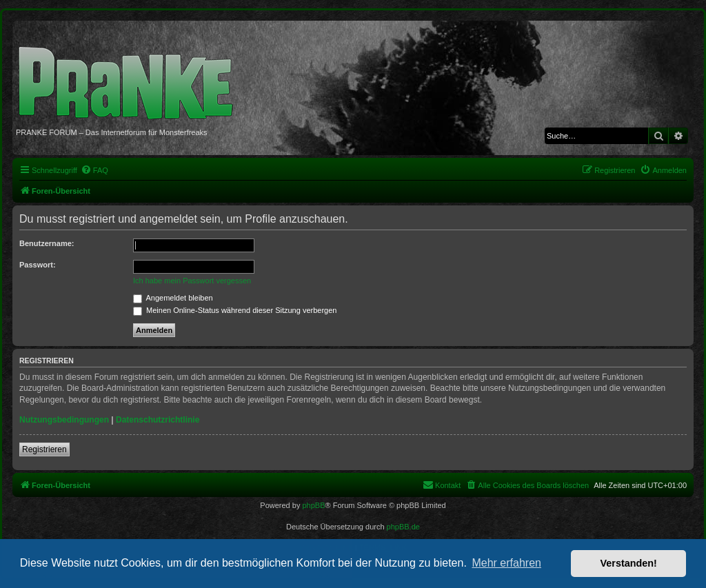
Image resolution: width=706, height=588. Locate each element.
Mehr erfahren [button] (506, 563)
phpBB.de (403, 527)
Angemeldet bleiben (173, 298)
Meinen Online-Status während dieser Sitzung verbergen (235, 310)
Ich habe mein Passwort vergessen (192, 281)
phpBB (313, 505)
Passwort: (38, 265)
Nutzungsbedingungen (64, 420)
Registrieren (44, 449)
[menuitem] (94, 170)
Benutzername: (47, 243)
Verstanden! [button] (629, 563)
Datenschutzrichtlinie (158, 420)
